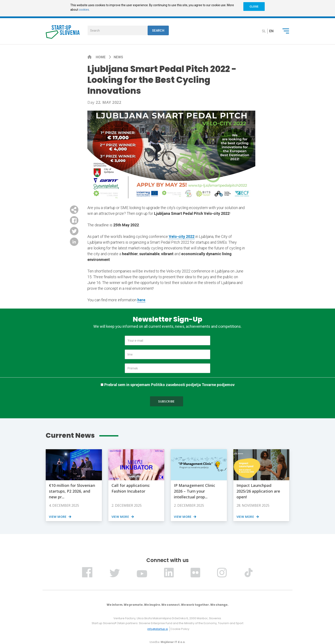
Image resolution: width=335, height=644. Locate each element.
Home (101, 57)
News (118, 57)
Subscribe (166, 401)
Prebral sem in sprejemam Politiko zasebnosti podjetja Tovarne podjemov (169, 385)
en (271, 31)
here (141, 300)
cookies (84, 10)
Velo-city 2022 (182, 236)
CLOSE (254, 7)
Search (158, 31)
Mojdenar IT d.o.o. (173, 642)
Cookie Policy (180, 629)
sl (264, 31)
